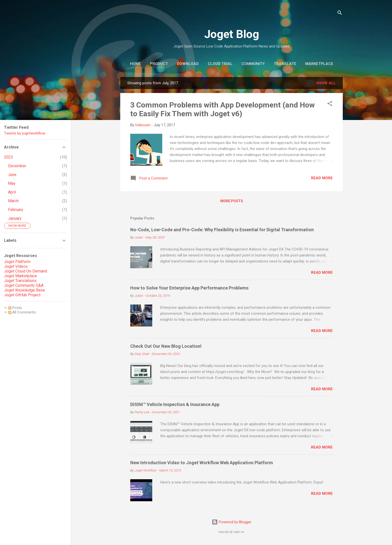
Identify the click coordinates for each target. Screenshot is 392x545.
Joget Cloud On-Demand (25, 271)
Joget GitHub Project (22, 295)
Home (135, 64)
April (12, 192)
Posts (15, 308)
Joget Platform (17, 262)
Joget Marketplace (20, 276)
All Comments (22, 312)
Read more (322, 178)
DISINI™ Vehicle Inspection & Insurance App (175, 404)
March (13, 201)
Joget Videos (16, 266)
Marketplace (319, 64)
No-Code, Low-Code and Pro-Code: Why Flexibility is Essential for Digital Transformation (222, 230)
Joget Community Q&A (24, 285)
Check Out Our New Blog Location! (166, 346)
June (12, 175)
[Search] (340, 14)
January (15, 218)
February (16, 210)
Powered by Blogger (232, 522)
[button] (330, 104)
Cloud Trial (220, 64)
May (12, 183)
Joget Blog (232, 34)
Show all (326, 83)
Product (159, 64)
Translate (285, 64)
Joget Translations (20, 281)
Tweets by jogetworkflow (25, 133)
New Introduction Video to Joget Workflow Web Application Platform (202, 463)
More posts (232, 201)
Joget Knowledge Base (24, 290)
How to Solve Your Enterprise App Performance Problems (189, 288)
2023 (8, 157)
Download (188, 64)
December (17, 166)
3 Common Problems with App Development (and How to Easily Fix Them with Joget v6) (222, 109)
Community (253, 64)
